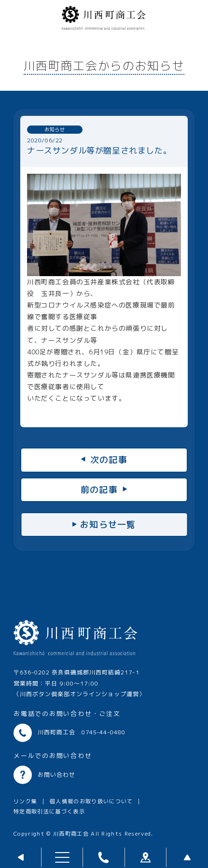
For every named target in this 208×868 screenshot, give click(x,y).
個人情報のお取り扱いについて (91, 801)
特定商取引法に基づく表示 (49, 812)
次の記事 (109, 460)
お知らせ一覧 (108, 525)
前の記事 (99, 490)
